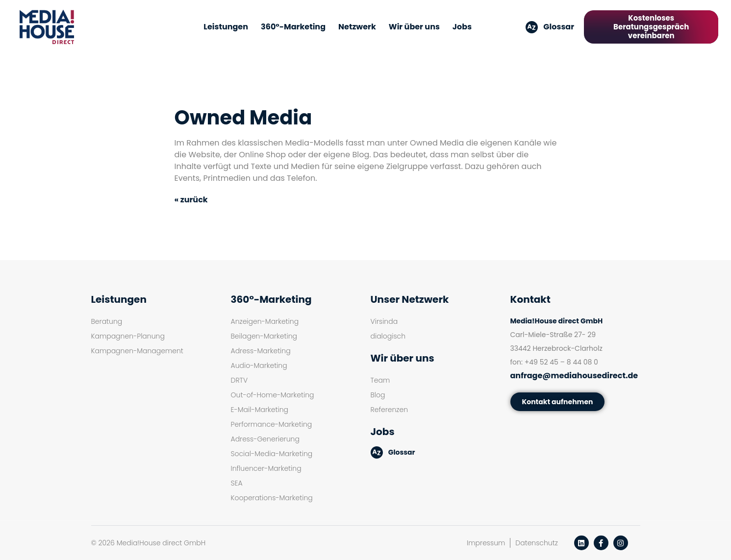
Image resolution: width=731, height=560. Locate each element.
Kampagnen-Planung (128, 336)
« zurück (191, 200)
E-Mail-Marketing (260, 410)
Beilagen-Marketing (264, 336)
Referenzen (390, 410)
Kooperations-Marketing (272, 498)
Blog (378, 395)
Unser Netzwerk (410, 299)
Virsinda (384, 321)
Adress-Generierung (265, 439)
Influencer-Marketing (266, 468)
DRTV (239, 380)
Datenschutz (537, 543)
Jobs (462, 27)
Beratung (107, 321)
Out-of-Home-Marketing (273, 395)
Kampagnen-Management (137, 351)
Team (380, 380)
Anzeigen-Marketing (265, 321)
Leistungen (226, 27)
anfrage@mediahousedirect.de (574, 376)
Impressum (486, 543)
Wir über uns (414, 27)
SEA (237, 483)
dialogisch (388, 336)
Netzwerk (357, 27)
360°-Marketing (293, 27)
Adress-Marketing (261, 351)
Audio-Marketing (259, 365)
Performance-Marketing (272, 424)
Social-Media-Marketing (272, 454)
